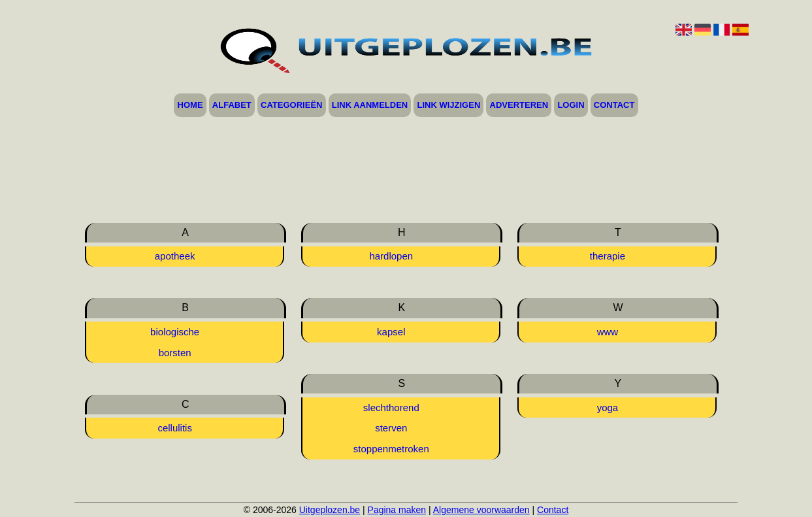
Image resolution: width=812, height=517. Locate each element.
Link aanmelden (370, 106)
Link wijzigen (449, 106)
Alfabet (232, 106)
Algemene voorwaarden (481, 510)
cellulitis (175, 428)
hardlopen (391, 256)
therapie (608, 256)
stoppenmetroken (391, 449)
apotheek (175, 256)
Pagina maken (397, 510)
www (608, 332)
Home (190, 106)
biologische (175, 332)
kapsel (391, 332)
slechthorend (391, 408)
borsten (175, 353)
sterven (391, 428)
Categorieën (291, 106)
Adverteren (519, 106)
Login (571, 106)
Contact (614, 106)
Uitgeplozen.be (330, 510)
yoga (608, 408)
